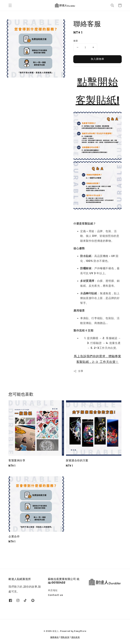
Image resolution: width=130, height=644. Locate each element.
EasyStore (80, 631)
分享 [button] (78, 371)
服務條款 (55, 637)
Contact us (55, 595)
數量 (76, 41)
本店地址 (53, 590)
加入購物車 (97, 59)
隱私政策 (65, 637)
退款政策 (76, 637)
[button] (10, 5)
